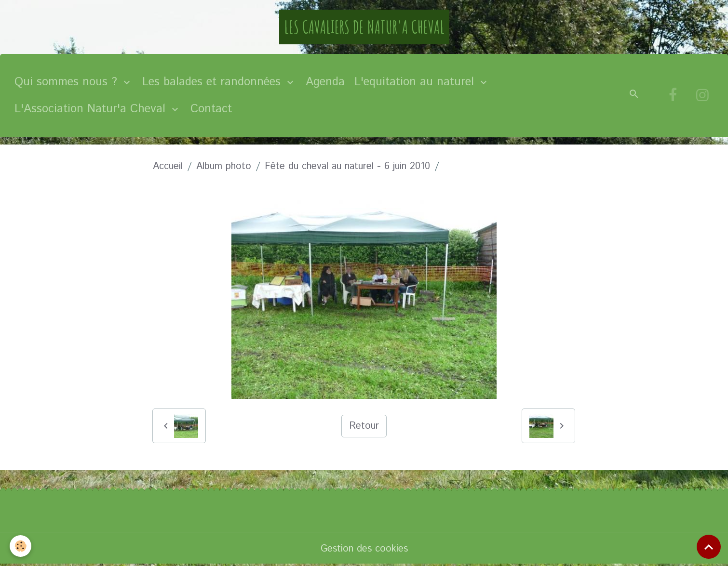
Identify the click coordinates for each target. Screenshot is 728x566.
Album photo (224, 166)
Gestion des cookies (364, 549)
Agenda (325, 82)
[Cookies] (20, 546)
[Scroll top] (709, 547)
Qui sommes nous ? (68, 82)
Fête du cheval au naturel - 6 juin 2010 (347, 166)
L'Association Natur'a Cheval (92, 109)
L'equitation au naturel (416, 82)
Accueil (168, 166)
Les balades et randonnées (213, 82)
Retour (364, 426)
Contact (211, 109)
